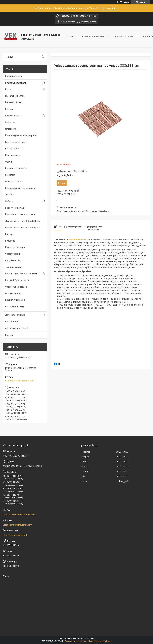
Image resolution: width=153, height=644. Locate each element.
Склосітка (10, 122)
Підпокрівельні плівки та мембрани (23, 228)
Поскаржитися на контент (76, 641)
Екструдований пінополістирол (21, 188)
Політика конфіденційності (100, 641)
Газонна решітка (13, 293)
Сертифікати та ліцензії (17, 328)
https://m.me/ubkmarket (15, 535)
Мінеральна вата (14, 182)
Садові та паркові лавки (17, 287)
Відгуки (9, 335)
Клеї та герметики (14, 149)
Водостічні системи (15, 208)
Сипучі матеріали (14, 261)
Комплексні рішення (15, 300)
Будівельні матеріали (93, 37)
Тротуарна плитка (14, 267)
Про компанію (12, 322)
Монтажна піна (13, 155)
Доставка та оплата (124, 37)
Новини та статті (13, 76)
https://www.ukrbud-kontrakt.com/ (20, 515)
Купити (62, 183)
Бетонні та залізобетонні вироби (21, 274)
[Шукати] (43, 57)
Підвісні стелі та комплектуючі (20, 214)
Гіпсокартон (11, 129)
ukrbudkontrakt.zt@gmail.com (20, 381)
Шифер (9, 234)
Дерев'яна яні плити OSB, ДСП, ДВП (23, 221)
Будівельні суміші (14, 116)
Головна (70, 37)
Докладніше (110, 8)
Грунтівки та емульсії (16, 142)
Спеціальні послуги (15, 307)
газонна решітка (77, 240)
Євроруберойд (13, 254)
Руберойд (10, 241)
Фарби (9, 162)
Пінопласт (10, 175)
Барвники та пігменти (16, 168)
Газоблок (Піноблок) (15, 96)
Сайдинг (9, 201)
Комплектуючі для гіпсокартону (21, 135)
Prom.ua (91, 638)
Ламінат (9, 195)
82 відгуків (125, 2)
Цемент (9, 109)
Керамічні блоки (13, 102)
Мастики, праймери (15, 247)
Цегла (8, 89)
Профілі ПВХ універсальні (18, 280)
